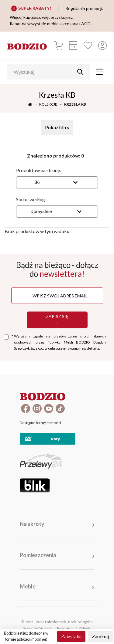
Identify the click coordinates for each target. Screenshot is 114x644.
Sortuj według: (31, 199)
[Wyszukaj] (44, 72)
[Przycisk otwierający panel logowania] (102, 46)
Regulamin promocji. (84, 8)
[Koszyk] (59, 46)
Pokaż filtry (57, 127)
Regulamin (66, 628)
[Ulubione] (88, 46)
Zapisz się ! (57, 320)
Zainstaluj (71, 636)
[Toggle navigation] (99, 72)
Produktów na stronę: (39, 170)
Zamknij (100, 636)
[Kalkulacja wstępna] (73, 46)
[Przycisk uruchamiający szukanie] (80, 72)
